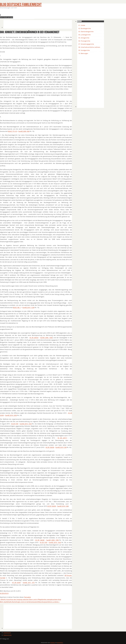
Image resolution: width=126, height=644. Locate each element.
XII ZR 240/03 (34, 338)
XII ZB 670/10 (4, 593)
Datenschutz (7, 635)
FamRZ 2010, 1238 (28, 308)
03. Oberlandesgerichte (86, 32)
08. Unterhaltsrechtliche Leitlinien (89, 47)
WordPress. (60, 643)
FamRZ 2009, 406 (24, 131)
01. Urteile (82, 25)
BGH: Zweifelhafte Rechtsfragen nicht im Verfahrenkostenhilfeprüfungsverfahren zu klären (30, 602)
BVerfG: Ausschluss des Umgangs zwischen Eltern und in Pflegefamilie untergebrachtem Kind (31, 599)
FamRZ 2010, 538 (61, 447)
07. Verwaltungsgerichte (86, 44)
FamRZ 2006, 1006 (46, 338)
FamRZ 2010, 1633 (26, 424)
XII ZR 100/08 (50, 447)
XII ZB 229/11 (62, 438)
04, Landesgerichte (84, 35)
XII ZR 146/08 (40, 540)
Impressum (7, 633)
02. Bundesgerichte (85, 28)
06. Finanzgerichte (84, 41)
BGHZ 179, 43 (12, 131)
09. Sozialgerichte (84, 50)
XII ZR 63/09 (16, 583)
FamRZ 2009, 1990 (52, 540)
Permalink (27, 597)
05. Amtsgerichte (84, 38)
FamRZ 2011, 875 (29, 583)
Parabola (53, 643)
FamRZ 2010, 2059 (11, 415)
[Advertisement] (35, 14)
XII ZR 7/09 (15, 424)
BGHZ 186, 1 (17, 308)
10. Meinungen (83, 53)
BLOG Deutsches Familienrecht (21, 5)
